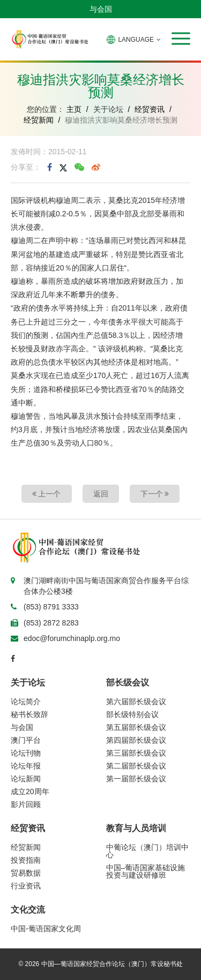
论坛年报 (26, 766)
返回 (101, 494)
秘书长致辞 (29, 714)
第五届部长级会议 (136, 727)
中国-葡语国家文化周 (46, 929)
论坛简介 (26, 702)
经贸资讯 (150, 109)
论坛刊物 (26, 753)
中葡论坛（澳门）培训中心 (147, 851)
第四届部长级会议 (136, 740)
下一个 (155, 494)
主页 (74, 109)
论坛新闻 (26, 779)
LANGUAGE (134, 40)
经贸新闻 (39, 120)
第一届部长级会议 (136, 779)
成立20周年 (30, 791)
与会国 (101, 9)
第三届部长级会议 (136, 753)
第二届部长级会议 (136, 766)
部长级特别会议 (132, 714)
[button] (181, 39)
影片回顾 (26, 804)
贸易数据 (26, 873)
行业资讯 (26, 886)
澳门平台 (26, 740)
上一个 (47, 494)
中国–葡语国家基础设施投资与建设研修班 (146, 871)
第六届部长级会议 (136, 702)
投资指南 (26, 860)
